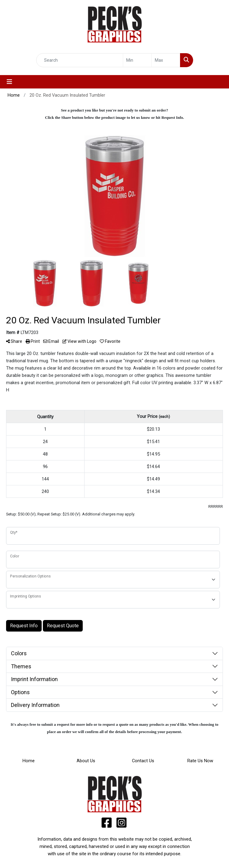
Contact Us (143, 761)
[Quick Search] (80, 60)
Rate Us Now (200, 761)
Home (29, 761)
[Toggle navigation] (9, 82)
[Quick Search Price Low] (137, 60)
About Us (86, 761)
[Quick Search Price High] (166, 60)
